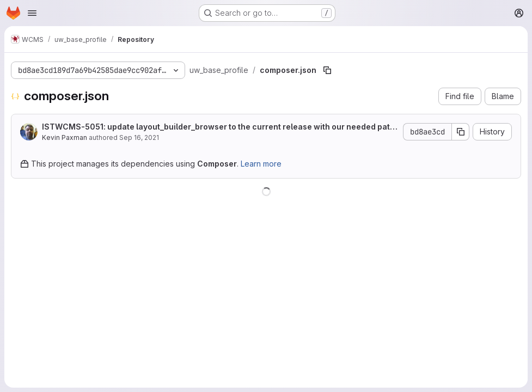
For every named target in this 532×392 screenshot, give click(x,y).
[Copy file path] (327, 70)
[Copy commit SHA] (461, 132)
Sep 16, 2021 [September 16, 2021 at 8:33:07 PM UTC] (139, 137)
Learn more (261, 164)
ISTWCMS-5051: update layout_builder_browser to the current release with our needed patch (218, 127)
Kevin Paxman (65, 137)
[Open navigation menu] (32, 13)
